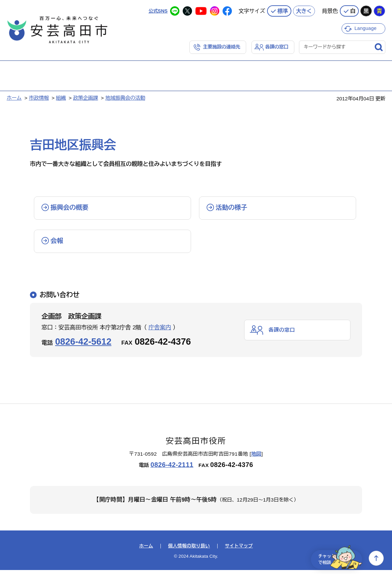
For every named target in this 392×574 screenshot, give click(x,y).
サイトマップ (239, 550)
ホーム (14, 98)
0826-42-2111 (172, 469)
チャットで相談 (336, 558)
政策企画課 (86, 98)
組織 (61, 98)
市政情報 (39, 98)
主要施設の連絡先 (219, 46)
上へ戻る (376, 558)
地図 (256, 458)
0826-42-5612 (83, 345)
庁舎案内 (160, 332)
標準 (283, 10)
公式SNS (157, 10)
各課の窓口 (276, 46)
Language (366, 27)
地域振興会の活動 (125, 98)
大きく (304, 10)
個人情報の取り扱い (189, 550)
